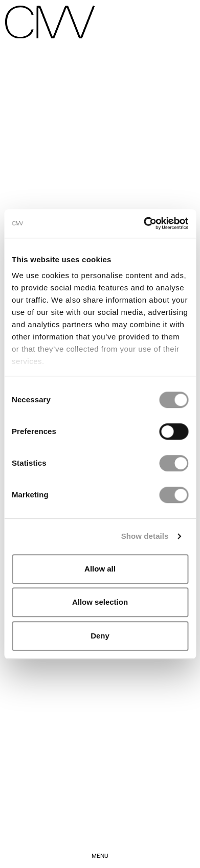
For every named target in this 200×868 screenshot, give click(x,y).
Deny (100, 636)
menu (100, 855)
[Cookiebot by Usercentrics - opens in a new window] (144, 223)
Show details (145, 536)
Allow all (100, 569)
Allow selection (100, 602)
